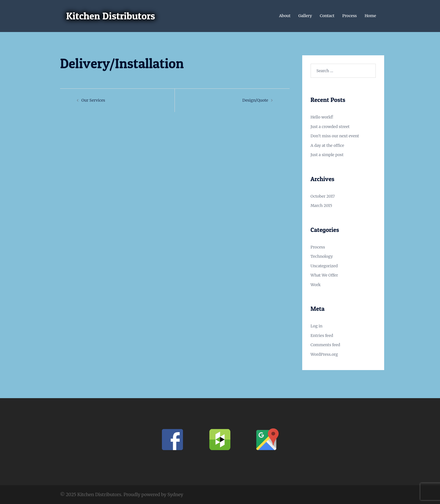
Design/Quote (255, 100)
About (285, 16)
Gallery (305, 16)
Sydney (175, 494)
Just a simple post (327, 155)
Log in (317, 326)
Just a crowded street (330, 127)
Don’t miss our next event (335, 136)
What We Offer (324, 275)
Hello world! (322, 117)
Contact (327, 16)
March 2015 (321, 206)
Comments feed (326, 345)
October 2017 (323, 196)
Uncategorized (324, 266)
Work (316, 285)
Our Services (93, 100)
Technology (322, 256)
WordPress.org (324, 354)
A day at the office (327, 145)
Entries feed (322, 336)
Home (370, 16)
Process (350, 16)
